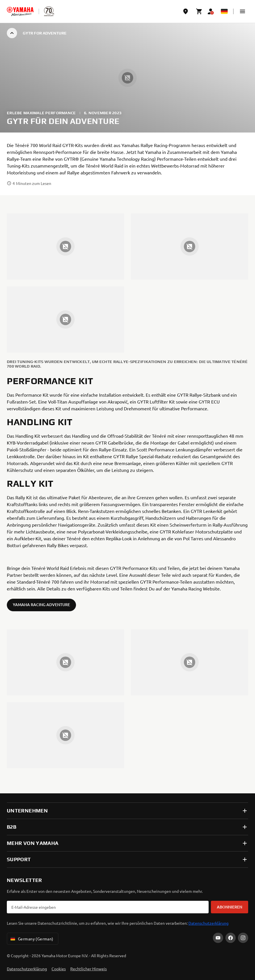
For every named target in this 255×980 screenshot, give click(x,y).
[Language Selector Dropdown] (224, 11)
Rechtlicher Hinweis (89, 969)
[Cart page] (199, 11)
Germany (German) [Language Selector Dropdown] (31, 939)
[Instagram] (243, 938)
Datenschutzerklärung (208, 923)
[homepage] (20, 11)
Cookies (59, 969)
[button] (242, 11)
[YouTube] (218, 938)
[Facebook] (231, 938)
